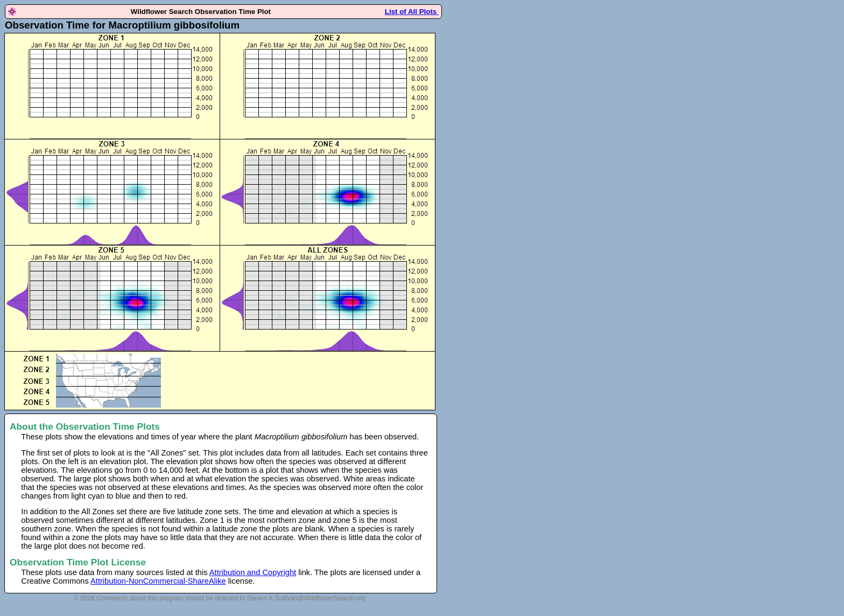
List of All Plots (412, 12)
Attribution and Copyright (253, 572)
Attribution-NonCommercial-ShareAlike (158, 581)
